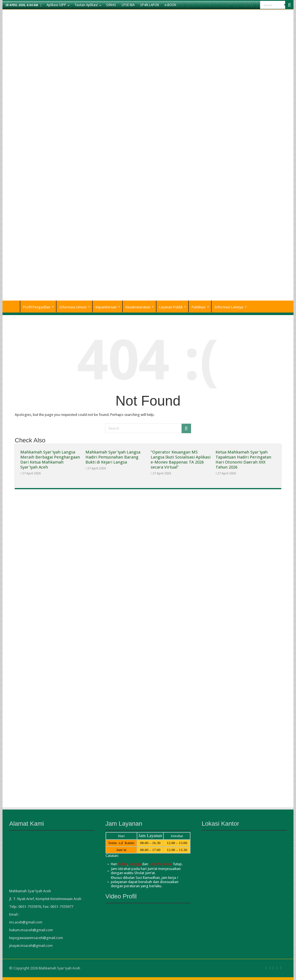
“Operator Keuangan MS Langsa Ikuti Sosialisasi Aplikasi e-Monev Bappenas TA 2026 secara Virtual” (181, 460)
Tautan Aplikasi (86, 5)
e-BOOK (170, 5)
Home (13, 306)
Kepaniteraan (106, 307)
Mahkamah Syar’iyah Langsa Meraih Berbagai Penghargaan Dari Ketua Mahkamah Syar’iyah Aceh (50, 460)
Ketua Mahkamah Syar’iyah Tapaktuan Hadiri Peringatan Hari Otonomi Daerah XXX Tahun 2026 (243, 460)
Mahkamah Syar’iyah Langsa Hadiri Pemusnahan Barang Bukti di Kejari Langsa (113, 457)
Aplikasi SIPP (56, 5)
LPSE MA (128, 5)
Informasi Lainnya (229, 307)
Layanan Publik (171, 307)
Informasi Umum (73, 307)
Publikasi (199, 307)
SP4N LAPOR (150, 5)
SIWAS (111, 5)
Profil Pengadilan (37, 307)
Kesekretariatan (138, 307)
